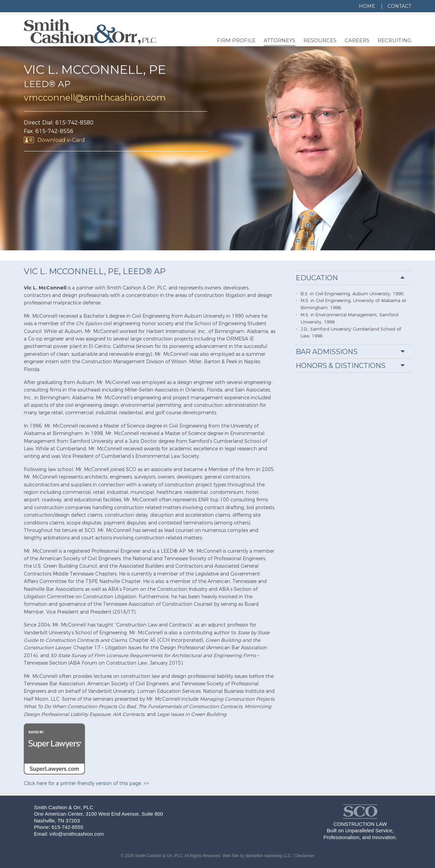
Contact (399, 6)
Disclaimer (305, 856)
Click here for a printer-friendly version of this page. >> (86, 783)
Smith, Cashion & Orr (360, 812)
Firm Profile (236, 40)
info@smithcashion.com (77, 834)
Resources (320, 40)
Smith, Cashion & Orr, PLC (90, 32)
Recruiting (394, 40)
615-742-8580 (74, 123)
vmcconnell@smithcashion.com (95, 98)
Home (367, 6)
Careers (357, 40)
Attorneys (280, 40)
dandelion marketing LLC (268, 856)
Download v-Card (61, 140)
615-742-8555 (67, 827)
